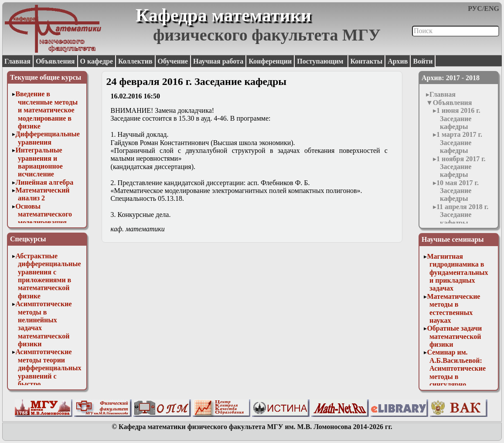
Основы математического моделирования (44, 214)
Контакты (367, 61)
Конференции (270, 61)
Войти (423, 61)
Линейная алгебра (44, 182)
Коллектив (135, 61)
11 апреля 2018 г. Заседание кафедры (462, 215)
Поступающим (321, 61)
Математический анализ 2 (42, 194)
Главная (17, 61)
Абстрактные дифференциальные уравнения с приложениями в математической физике (48, 276)
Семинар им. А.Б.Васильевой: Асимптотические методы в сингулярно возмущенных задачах (456, 376)
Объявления (55, 61)
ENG (492, 8)
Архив (398, 61)
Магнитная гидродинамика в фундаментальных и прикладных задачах (457, 272)
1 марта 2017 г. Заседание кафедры (459, 142)
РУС (475, 8)
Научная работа (218, 61)
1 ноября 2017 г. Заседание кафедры (461, 167)
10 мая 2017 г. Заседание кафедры (458, 191)
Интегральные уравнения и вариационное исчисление (39, 162)
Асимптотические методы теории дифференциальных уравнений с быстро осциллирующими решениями (48, 376)
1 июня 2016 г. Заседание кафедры (458, 118)
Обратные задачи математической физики (454, 336)
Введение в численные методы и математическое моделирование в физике (46, 110)
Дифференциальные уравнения (48, 138)
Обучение (173, 61)
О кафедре (97, 61)
